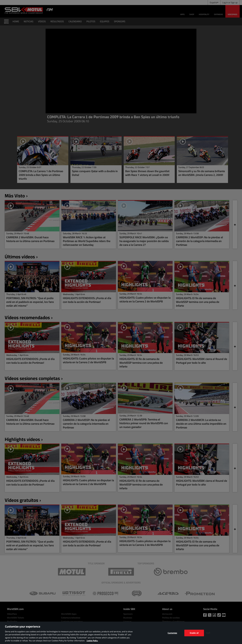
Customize (172, 633)
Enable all (194, 633)
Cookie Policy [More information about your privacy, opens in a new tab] (92, 641)
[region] (121, 633)
